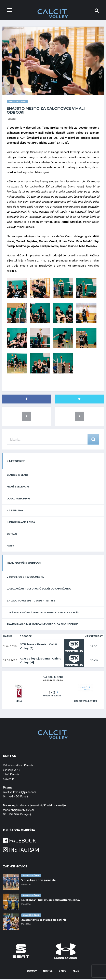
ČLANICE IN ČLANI (17, 476)
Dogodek (26, 637)
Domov (32, 972)
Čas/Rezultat (94, 637)
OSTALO (12, 535)
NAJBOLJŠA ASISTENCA (21, 523)
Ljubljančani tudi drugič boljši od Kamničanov (39, 590)
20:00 (94, 662)
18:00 (94, 647)
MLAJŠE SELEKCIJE (18, 488)
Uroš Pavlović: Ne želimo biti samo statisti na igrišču (43, 614)
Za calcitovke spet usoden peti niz (31, 602)
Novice (48, 972)
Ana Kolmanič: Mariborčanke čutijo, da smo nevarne (42, 625)
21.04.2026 (10, 647)
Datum (8, 637)
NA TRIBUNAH (15, 511)
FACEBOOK (19, 841)
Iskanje (93, 441)
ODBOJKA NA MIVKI (18, 500)
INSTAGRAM (21, 850)
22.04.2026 (10, 662)
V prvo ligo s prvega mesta (25, 578)
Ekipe (63, 972)
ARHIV (10, 547)
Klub (76, 972)
